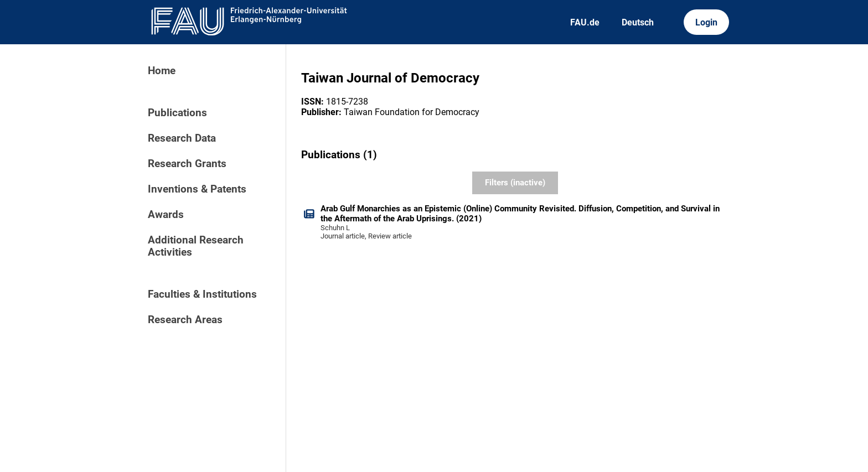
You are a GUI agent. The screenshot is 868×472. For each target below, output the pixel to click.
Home (162, 71)
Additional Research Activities (196, 246)
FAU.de (585, 22)
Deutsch (638, 22)
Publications (177, 113)
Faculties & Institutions (202, 294)
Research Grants (187, 164)
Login (706, 22)
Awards (166, 215)
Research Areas (185, 320)
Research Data (182, 138)
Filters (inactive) (515, 183)
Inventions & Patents (197, 189)
